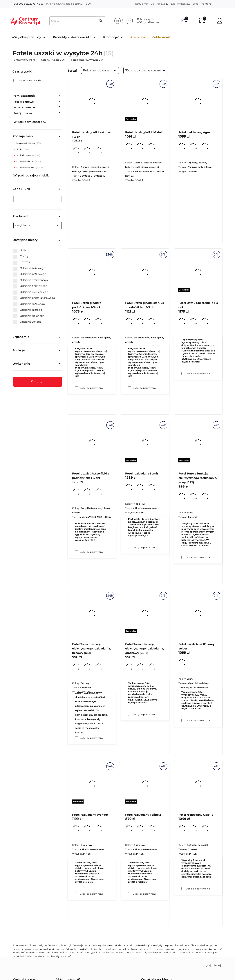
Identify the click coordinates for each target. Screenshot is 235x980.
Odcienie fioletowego (30, 286)
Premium (138, 37)
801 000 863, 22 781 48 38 (27, 4)
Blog (196, 4)
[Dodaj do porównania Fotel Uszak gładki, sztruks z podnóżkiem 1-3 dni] (130, 547)
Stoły (19, 149)
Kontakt (206, 4)
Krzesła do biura (26, 143)
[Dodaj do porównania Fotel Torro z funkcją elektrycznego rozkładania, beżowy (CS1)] (77, 894)
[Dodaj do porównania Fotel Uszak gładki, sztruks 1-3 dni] (77, 388)
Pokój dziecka (23, 113)
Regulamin (142, 4)
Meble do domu (26, 167)
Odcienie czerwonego (31, 280)
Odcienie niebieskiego (31, 292)
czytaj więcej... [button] (213, 965)
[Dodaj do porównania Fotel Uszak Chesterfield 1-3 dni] (183, 557)
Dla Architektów (181, 4)
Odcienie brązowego (30, 274)
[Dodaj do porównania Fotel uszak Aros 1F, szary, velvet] (183, 889)
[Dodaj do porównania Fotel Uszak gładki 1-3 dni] (130, 388)
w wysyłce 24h (53, 60)
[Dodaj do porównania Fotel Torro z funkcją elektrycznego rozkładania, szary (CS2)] (183, 720)
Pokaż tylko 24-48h (27, 80)
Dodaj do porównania (92, 388)
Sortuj (72, 71)
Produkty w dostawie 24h (72, 37)
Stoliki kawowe (26, 155)
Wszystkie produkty (26, 37)
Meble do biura (26, 161)
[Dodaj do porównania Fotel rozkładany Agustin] (183, 373)
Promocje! (111, 37)
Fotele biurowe (24, 102)
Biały (20, 250)
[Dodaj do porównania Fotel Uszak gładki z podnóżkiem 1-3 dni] (77, 552)
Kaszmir (22, 262)
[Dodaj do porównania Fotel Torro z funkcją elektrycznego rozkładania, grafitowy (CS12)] (130, 894)
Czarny (21, 256)
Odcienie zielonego (29, 316)
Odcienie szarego (28, 310)
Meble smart (161, 37)
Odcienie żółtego (27, 322)
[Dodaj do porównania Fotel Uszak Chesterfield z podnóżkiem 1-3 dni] (77, 738)
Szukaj (38, 382)
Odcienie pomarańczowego (34, 298)
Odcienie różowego (29, 304)
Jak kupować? (160, 4)
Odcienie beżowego (29, 268)
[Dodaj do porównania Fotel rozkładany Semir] (130, 714)
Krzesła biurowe (24, 107)
